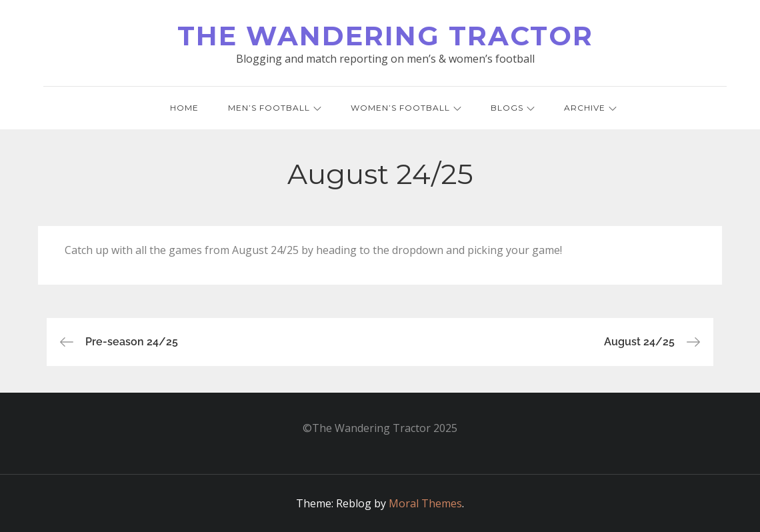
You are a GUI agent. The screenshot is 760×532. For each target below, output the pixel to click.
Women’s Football (406, 108)
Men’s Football (275, 108)
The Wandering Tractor (385, 36)
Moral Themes (425, 503)
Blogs (513, 108)
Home (184, 108)
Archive (590, 108)
